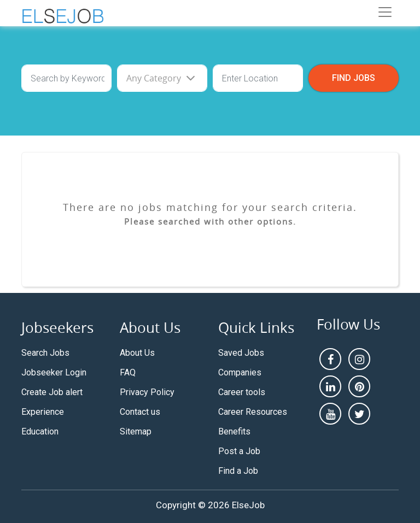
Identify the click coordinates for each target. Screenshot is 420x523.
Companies (240, 372)
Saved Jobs (241, 353)
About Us (137, 353)
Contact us (140, 412)
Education (40, 431)
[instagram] (359, 359)
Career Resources (253, 412)
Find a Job (238, 471)
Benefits (234, 431)
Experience (43, 412)
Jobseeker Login (54, 372)
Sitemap (136, 431)
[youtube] (330, 414)
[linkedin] (330, 386)
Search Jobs (45, 353)
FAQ (128, 372)
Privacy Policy (147, 392)
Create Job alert (52, 392)
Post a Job (239, 451)
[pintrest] (359, 386)
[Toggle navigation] (385, 12)
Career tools (242, 392)
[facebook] (330, 359)
